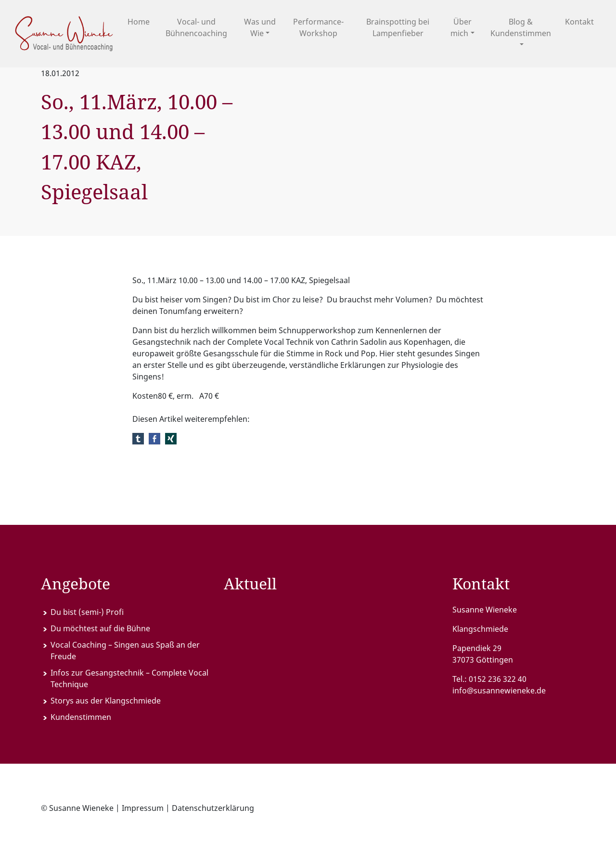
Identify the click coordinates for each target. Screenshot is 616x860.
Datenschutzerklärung (213, 808)
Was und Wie (260, 27)
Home (139, 22)
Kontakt (579, 22)
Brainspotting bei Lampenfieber (398, 27)
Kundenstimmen (81, 717)
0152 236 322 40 (498, 679)
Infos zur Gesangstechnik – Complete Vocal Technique (129, 678)
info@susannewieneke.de (499, 691)
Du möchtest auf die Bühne (100, 628)
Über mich (461, 27)
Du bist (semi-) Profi (87, 612)
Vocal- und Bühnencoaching (196, 27)
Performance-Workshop (318, 27)
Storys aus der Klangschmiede (106, 701)
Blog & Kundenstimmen (521, 27)
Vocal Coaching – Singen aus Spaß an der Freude (125, 651)
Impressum (143, 808)
